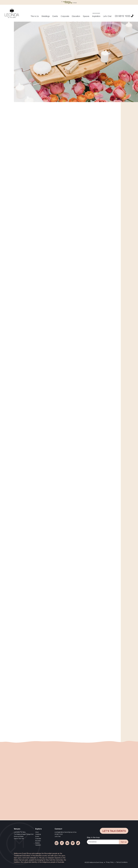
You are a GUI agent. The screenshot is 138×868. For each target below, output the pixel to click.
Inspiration (96, 16)
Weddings (46, 16)
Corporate (65, 16)
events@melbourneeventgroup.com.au (66, 832)
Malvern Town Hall (19, 839)
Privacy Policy (110, 862)
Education (76, 16)
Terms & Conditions (122, 862)
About (37, 832)
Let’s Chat (107, 16)
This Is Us (35, 16)
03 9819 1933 (124, 16)
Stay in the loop (93, 837)
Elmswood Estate (19, 836)
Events (55, 16)
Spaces (86, 16)
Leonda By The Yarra (20, 832)
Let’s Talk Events (114, 831)
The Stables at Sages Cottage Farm (24, 834)
